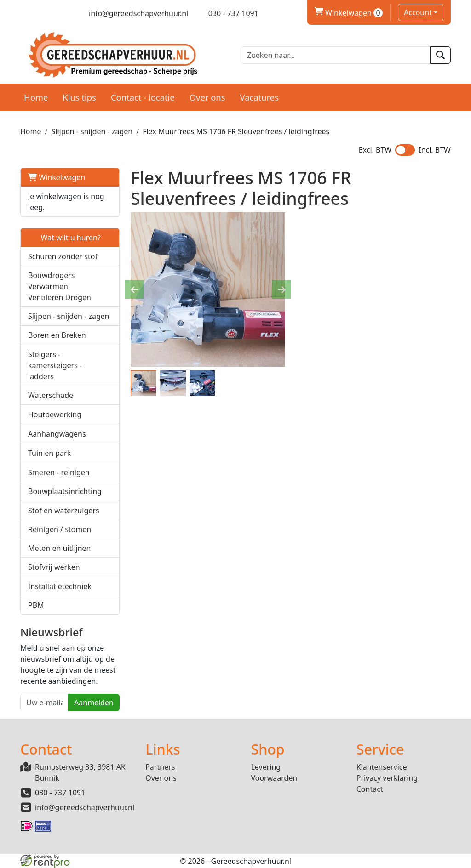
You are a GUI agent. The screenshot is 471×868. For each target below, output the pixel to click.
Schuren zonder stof (63, 256)
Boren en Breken (57, 335)
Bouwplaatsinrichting (65, 491)
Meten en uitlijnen (59, 548)
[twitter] (41, 13)
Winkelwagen (57, 177)
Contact (370, 789)
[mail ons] (132, 13)
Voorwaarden (274, 778)
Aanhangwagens (57, 434)
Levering (266, 767)
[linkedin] (57, 13)
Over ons (207, 97)
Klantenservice (382, 767)
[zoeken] (440, 55)
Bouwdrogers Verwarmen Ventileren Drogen (60, 286)
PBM (36, 605)
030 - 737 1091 (60, 793)
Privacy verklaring (387, 778)
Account (418, 12)
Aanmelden (94, 703)
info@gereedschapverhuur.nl (85, 807)
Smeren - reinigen (59, 472)
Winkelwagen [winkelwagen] (349, 13)
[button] (107, 286)
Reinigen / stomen (60, 529)
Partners (160, 767)
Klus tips (79, 97)
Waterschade (51, 395)
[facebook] (25, 13)
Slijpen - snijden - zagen (92, 131)
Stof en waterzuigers (64, 511)
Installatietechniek (60, 586)
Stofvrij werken (54, 567)
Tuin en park (49, 453)
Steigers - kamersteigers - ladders (55, 365)
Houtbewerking (55, 414)
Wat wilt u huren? (64, 238)
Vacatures (259, 97)
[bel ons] (227, 13)
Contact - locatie (143, 97)
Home (36, 97)
